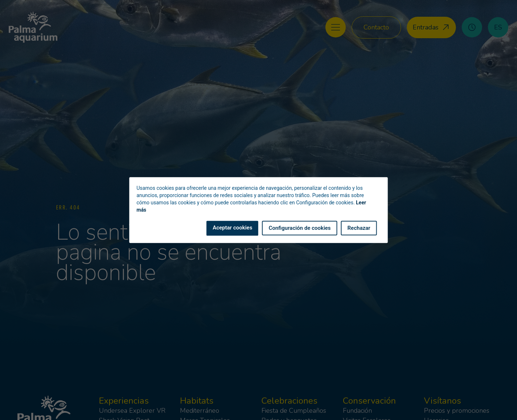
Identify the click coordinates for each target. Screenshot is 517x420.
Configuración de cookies (300, 228)
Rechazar (359, 228)
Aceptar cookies (233, 228)
